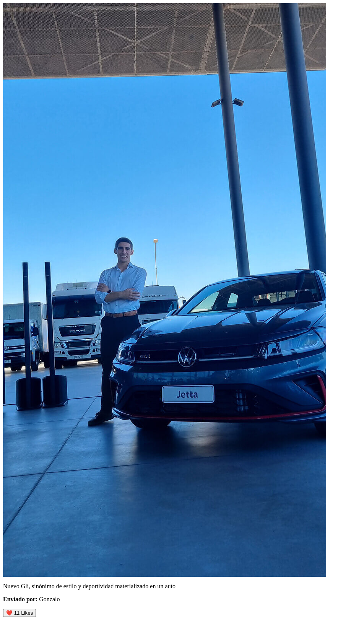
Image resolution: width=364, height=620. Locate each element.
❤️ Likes (19, 613)
